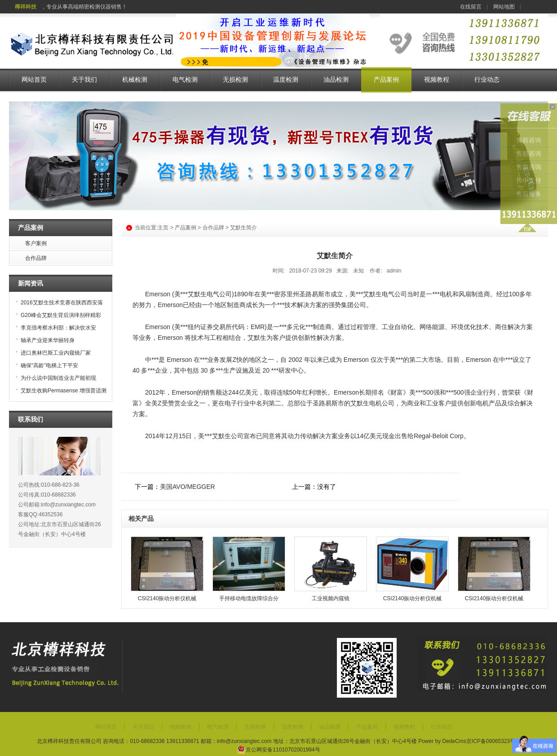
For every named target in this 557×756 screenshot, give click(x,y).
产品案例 (386, 80)
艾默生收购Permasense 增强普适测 (64, 391)
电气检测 (185, 80)
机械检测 (135, 80)
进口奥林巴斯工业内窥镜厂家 (56, 353)
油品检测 (336, 80)
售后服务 (529, 194)
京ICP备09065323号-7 (493, 741)
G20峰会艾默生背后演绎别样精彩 (61, 315)
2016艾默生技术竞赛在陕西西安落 (62, 303)
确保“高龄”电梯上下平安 (49, 365)
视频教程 (437, 80)
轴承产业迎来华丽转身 (48, 340)
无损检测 (235, 80)
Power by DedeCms (442, 741)
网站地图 (504, 7)
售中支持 (529, 181)
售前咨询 (529, 140)
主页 (163, 228)
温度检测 (286, 80)
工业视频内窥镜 (331, 598)
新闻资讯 (31, 283)
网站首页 (34, 80)
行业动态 (487, 80)
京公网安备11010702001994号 (278, 750)
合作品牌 (213, 228)
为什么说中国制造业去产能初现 (58, 378)
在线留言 (471, 7)
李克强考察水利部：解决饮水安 (58, 328)
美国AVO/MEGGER (188, 487)
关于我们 (84, 80)
